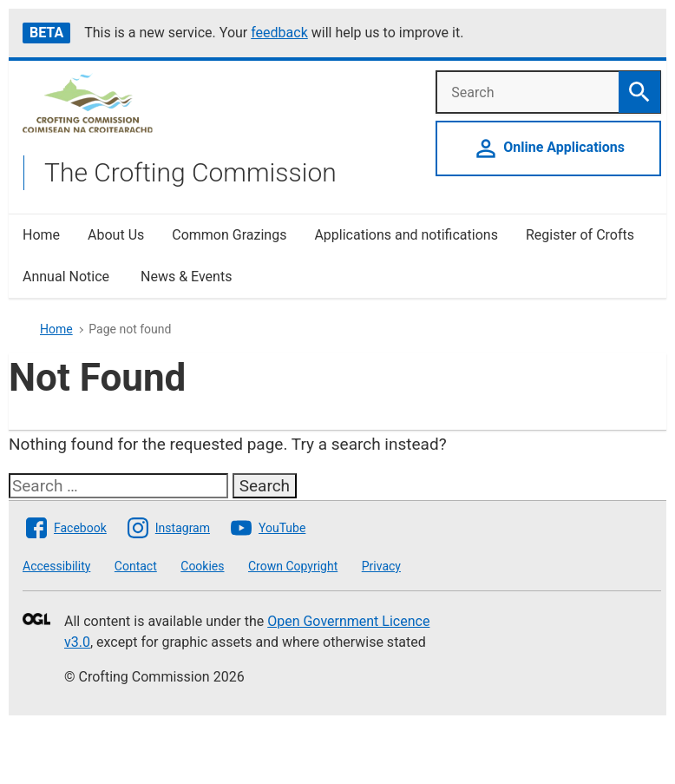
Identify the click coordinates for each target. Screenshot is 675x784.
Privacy (381, 566)
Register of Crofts (580, 235)
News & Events (186, 277)
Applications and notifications (406, 235)
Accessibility (56, 566)
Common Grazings (229, 235)
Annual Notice (68, 277)
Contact (136, 566)
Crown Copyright (293, 566)
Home (41, 235)
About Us (116, 235)
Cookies (202, 566)
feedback (279, 33)
